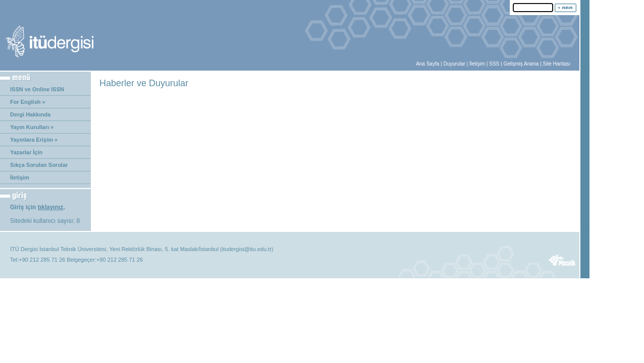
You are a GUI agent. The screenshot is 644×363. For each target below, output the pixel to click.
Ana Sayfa (427, 64)
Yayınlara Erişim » (34, 140)
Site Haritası (557, 64)
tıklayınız (51, 207)
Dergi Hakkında (30, 114)
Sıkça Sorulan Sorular (39, 165)
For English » (28, 102)
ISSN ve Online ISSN (37, 89)
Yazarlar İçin (26, 152)
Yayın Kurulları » (32, 127)
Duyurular (454, 64)
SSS (494, 64)
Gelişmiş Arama (521, 64)
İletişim (477, 64)
